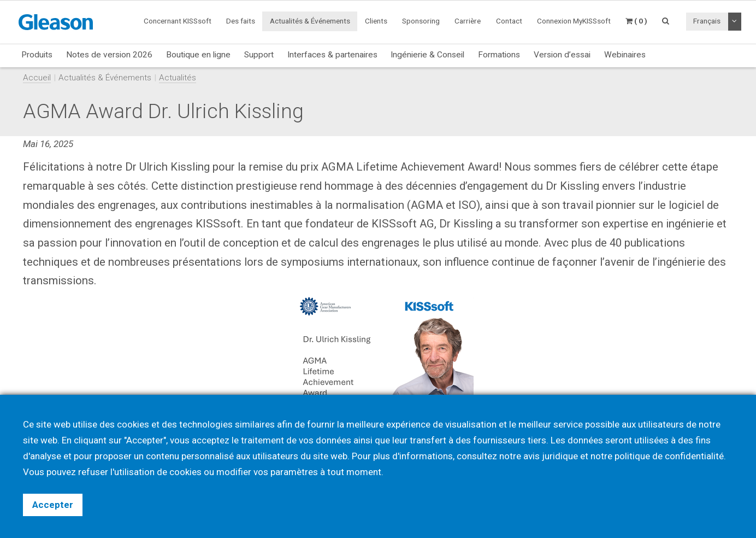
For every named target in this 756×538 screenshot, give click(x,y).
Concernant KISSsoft (178, 21)
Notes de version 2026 (109, 55)
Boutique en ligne (198, 55)
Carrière (468, 21)
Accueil (37, 78)
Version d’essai (562, 55)
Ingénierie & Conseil (427, 55)
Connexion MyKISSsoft (574, 21)
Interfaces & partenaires (332, 55)
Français (707, 21)
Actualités (178, 78)
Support (259, 55)
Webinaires (625, 55)
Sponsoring (421, 21)
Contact (509, 21)
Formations (499, 55)
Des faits (241, 21)
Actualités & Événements (310, 21)
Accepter (53, 505)
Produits (37, 55)
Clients (376, 21)
